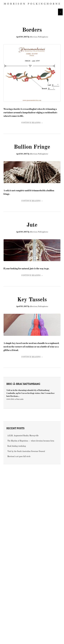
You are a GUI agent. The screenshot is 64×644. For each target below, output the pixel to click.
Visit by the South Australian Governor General (26, 451)
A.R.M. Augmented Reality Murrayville (23, 436)
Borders (32, 30)
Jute (32, 225)
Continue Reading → (32, 123)
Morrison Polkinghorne (39, 37)
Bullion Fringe (32, 147)
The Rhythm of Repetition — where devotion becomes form (31, 441)
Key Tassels (32, 300)
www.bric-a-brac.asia (15, 399)
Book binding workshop (17, 446)
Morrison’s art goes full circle (19, 457)
